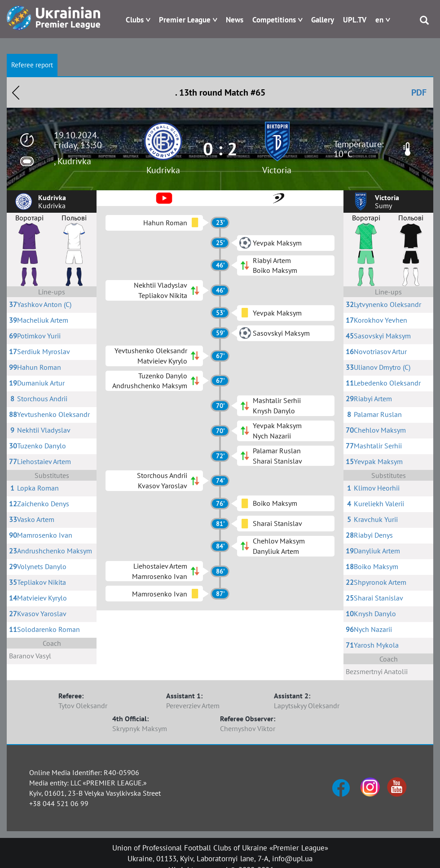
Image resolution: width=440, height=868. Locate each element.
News (235, 20)
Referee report (32, 65)
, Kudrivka (73, 161)
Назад (16, 92)
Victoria (277, 170)
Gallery (323, 20)
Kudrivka (163, 170)
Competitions (274, 20)
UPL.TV (355, 20)
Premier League (185, 20)
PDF (419, 92)
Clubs (135, 20)
